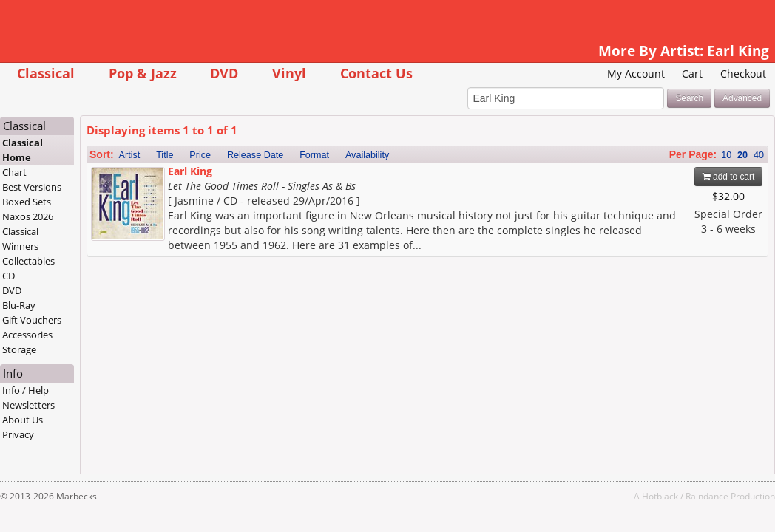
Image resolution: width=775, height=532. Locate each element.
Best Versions (63, 188)
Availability (398, 156)
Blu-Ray (50, 306)
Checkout (712, 74)
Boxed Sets (58, 202)
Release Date (286, 156)
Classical (77, 73)
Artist (160, 156)
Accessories (58, 335)
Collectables (60, 262)
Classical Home (54, 151)
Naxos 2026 (59, 217)
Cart (661, 74)
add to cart (698, 177)
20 (711, 156)
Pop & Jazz (174, 73)
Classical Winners (51, 239)
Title (196, 156)
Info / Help (57, 391)
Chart (45, 173)
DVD (255, 73)
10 (695, 156)
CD (40, 276)
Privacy (49, 435)
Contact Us (407, 73)
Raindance (676, 497)
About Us (54, 420)
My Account (605, 74)
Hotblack (629, 497)
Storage (50, 350)
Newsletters (60, 406)
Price (231, 156)
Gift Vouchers (63, 321)
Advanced (711, 99)
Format (345, 156)
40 (728, 156)
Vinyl (320, 73)
